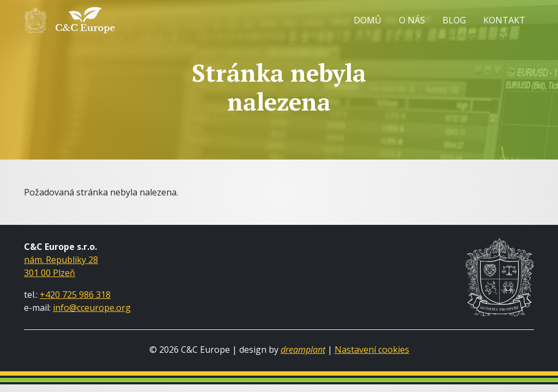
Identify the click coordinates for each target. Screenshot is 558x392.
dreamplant (303, 350)
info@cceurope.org (92, 308)
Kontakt (504, 20)
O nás (412, 20)
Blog (454, 20)
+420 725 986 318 (75, 295)
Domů (368, 20)
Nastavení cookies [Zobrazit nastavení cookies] (372, 350)
